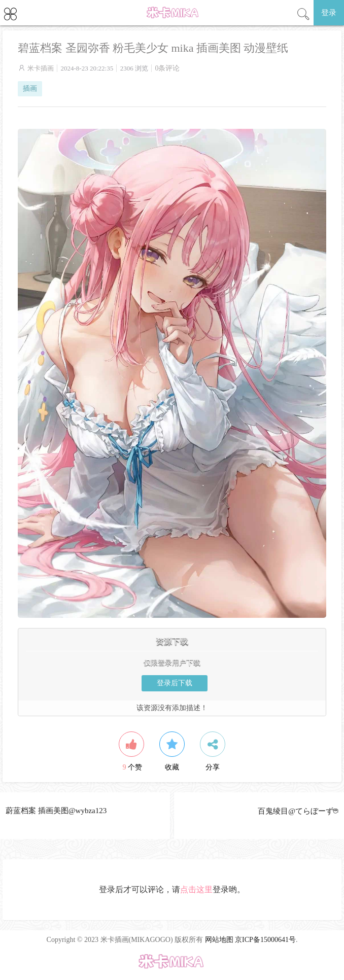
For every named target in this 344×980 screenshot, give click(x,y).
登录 (329, 13)
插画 (30, 89)
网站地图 (219, 940)
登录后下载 (175, 683)
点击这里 (196, 889)
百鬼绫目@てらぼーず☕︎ (298, 811)
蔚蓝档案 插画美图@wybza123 (56, 811)
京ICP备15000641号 (265, 940)
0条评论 (167, 68)
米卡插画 (41, 68)
